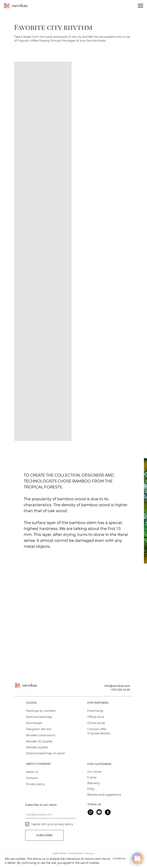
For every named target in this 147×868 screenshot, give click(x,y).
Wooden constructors (41, 735)
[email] (51, 815)
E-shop (92, 777)
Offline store (96, 717)
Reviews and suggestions (104, 795)
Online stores (96, 723)
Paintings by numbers (41, 711)
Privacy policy (35, 784)
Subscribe (44, 835)
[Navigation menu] (140, 6)
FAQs (91, 789)
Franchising (95, 711)
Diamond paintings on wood (45, 753)
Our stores (94, 772)
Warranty (94, 783)
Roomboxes (34, 723)
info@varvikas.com (117, 686)
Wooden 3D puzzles (39, 741)
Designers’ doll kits (39, 729)
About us (32, 772)
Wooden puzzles (37, 747)
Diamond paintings (39, 717)
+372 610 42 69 (120, 690)
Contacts (32, 778)
